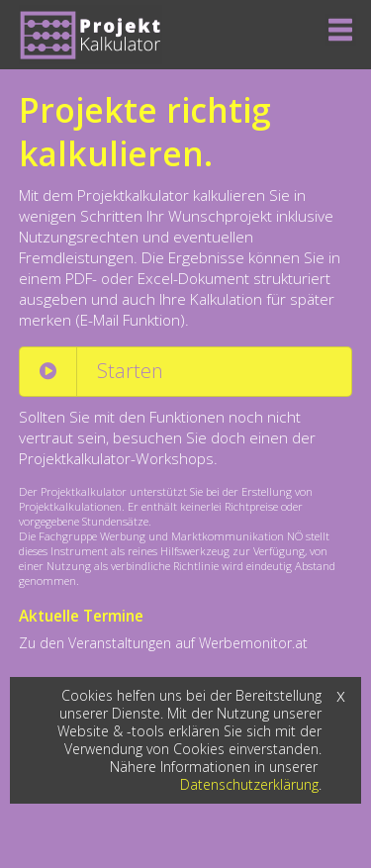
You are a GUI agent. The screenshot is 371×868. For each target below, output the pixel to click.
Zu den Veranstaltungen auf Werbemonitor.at (163, 643)
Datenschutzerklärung (249, 784)
